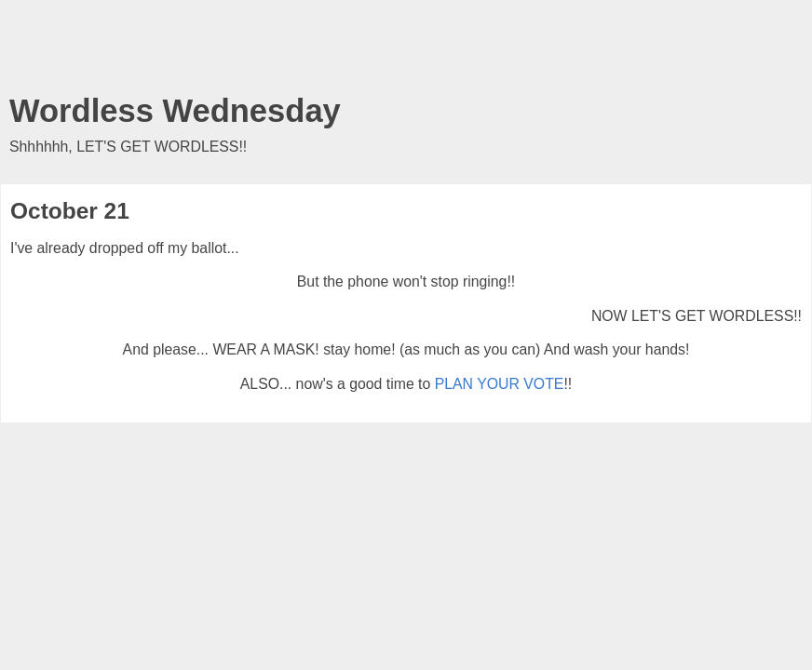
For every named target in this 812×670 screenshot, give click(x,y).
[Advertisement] (406, 51)
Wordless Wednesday (175, 111)
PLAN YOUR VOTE (500, 384)
